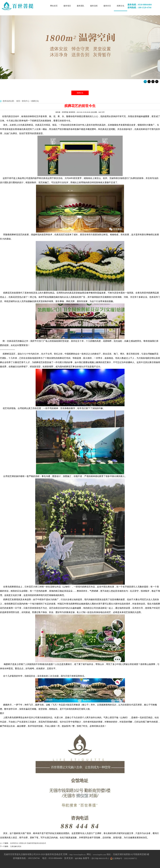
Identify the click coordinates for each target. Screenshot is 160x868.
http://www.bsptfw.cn (77, 855)
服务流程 (94, 6)
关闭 (103, 112)
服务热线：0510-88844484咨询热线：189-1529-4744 (140, 6)
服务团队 (81, 6)
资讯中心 (26, 101)
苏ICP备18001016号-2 (100, 858)
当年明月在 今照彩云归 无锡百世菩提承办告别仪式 (28, 843)
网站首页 (54, 6)
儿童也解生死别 (16, 846)
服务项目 (67, 6)
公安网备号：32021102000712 (125, 858)
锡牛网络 (79, 858)
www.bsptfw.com (100, 855)
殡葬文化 (121, 6)
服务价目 (107, 6)
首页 (18, 101)
